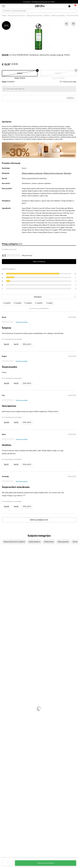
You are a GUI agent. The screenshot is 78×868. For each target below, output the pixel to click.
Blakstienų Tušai (5, 703)
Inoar (2, 560)
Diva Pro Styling (6, 608)
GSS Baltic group (8, 795)
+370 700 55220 (8, 834)
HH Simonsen (5, 630)
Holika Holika (5, 628)
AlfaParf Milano (5, 633)
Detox (2, 720)
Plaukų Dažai (4, 669)
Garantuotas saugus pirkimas (12, 734)
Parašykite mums (8, 839)
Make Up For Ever (6, 642)
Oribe (2, 616)
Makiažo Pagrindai (6, 691)
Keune (5, 55)
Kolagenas (3, 712)
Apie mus (5, 762)
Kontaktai (5, 764)
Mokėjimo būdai (7, 766)
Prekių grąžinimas (8, 732)
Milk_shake (4, 555)
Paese (2, 596)
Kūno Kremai (4, 674)
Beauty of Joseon (6, 577)
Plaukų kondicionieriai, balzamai (14, 542)
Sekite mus (6, 848)
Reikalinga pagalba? (9, 832)
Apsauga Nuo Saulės (7, 686)
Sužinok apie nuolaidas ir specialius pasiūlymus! (18, 816)
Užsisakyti (8, 826)
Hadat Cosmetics (6, 611)
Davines (3, 553)
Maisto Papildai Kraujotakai (9, 727)
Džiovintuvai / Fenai (7, 664)
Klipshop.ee (6, 802)
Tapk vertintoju (7, 783)
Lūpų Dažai (4, 707)
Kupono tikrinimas (8, 774)
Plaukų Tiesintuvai (6, 662)
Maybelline (4, 575)
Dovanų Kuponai (8, 771)
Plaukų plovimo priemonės (53, 173)
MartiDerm (4, 579)
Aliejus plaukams (63, 542)
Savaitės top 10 (7, 785)
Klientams (6, 759)
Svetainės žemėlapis (9, 755)
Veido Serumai (5, 676)
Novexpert (4, 647)
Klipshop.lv (6, 797)
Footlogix (3, 623)
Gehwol (3, 594)
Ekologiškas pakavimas (48, 732)
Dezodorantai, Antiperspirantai (11, 683)
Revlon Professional (7, 613)
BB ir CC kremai (6, 700)
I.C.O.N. (3, 572)
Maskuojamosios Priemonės (9, 695)
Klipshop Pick (6, 790)
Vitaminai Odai (5, 717)
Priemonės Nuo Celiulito (9, 681)
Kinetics (3, 620)
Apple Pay (5, 748)
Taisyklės (5, 743)
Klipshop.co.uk (7, 799)
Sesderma (3, 565)
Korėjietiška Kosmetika (8, 688)
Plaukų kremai (49, 542)
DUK (4, 752)
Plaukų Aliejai (5, 657)
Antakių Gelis (5, 693)
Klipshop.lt (6, 740)
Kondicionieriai (5, 654)
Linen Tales (4, 584)
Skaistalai (3, 705)
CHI (1, 625)
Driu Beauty (4, 601)
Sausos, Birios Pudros (7, 698)
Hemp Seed (4, 635)
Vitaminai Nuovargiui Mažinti (10, 715)
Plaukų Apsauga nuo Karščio (10, 666)
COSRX (3, 587)
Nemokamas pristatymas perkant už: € (16, 729)
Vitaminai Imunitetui (7, 724)
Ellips (2, 599)
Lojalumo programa (9, 788)
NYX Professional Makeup (9, 589)
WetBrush (3, 567)
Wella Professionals (7, 604)
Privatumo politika (8, 745)
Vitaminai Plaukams (7, 710)
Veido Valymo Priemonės (9, 678)
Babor (2, 558)
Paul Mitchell (5, 640)
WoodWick (4, 582)
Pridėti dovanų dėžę (69, 82)
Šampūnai (68, 173)
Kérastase (3, 562)
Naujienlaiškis (6, 814)
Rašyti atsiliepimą (39, 261)
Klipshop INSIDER (8, 750)
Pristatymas (6, 769)
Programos (6, 781)
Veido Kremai (5, 671)
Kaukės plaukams (35, 542)
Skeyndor (3, 606)
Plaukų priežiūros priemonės (32, 173)
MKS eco (3, 618)
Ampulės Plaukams (6, 659)
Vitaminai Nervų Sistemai (9, 722)
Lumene (3, 645)
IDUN (2, 637)
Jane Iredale (4, 570)
